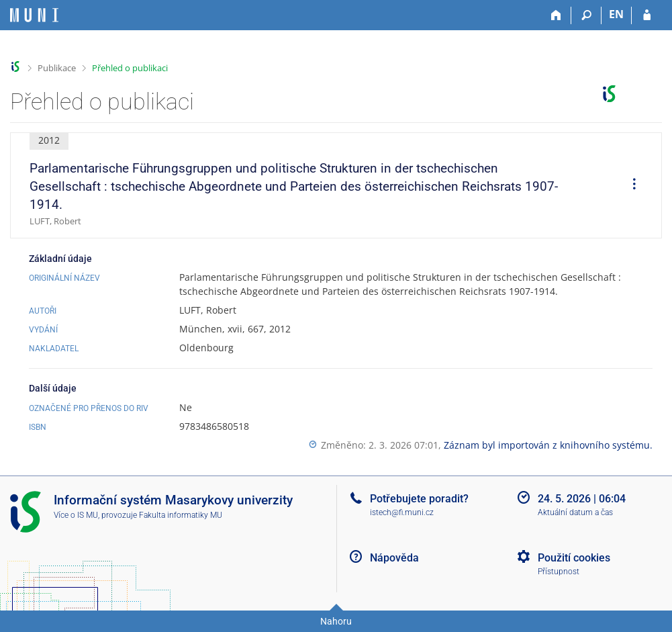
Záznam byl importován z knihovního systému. (548, 445)
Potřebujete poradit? (419, 499)
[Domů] (556, 15)
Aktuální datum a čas (575, 512)
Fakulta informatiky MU (181, 515)
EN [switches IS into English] (616, 14)
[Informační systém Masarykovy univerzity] (34, 15)
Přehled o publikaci (130, 68)
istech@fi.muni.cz (402, 512)
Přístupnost (559, 572)
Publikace (57, 68)
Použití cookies (574, 558)
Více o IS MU (76, 515)
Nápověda (394, 558)
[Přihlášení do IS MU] (647, 15)
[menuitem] (630, 185)
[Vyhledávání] (586, 15)
